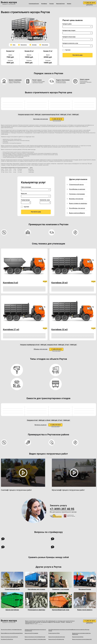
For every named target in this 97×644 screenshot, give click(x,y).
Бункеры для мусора (76, 199)
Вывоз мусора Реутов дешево (31, 633)
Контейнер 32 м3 (59, 329)
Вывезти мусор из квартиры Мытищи (81, 630)
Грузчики (52, 4)
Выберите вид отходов (69, 31)
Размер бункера (25, 200)
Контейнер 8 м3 (10, 283)
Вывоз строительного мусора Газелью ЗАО (82, 639)
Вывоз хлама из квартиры (78, 203)
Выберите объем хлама (69, 37)
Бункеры (69, 4)
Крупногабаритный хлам (61, 610)
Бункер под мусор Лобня (54, 633)
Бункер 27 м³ (48, 51)
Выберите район (67, 24)
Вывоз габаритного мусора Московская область (12, 633)
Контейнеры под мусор (77, 208)
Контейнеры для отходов (36, 589)
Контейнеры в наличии (77, 189)
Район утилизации (26, 187)
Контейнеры (44, 4)
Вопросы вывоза (41, 425)
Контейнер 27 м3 (11, 329)
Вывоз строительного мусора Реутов (9, 637)
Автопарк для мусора (41, 119)
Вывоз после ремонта (85, 610)
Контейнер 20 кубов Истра (7, 639)
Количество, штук (45, 200)
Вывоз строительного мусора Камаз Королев (35, 637)
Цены (14, 45)
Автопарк (34, 45)
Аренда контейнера (12, 610)
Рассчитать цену (78, 55)
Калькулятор (24, 45)
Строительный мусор (34, 4)
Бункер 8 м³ (10, 51)
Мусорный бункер (85, 589)
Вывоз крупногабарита (77, 213)
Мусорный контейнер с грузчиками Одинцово (11, 630)
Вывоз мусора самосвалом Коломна (57, 637)
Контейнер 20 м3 (59, 283)
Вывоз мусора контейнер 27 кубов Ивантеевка (35, 639)
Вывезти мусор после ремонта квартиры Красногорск (81, 634)
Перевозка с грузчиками (61, 589)
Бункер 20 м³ (29, 51)
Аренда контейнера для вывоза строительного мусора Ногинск (35, 630)
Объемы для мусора (41, 349)
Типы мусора (45, 45)
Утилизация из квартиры (36, 610)
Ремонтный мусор (60, 4)
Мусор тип (24, 194)
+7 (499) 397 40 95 (90, 3)
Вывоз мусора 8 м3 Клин (78, 637)
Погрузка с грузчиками (77, 194)
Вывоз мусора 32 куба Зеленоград (56, 639)
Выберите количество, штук (70, 43)
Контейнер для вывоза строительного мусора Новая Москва (60, 630)
